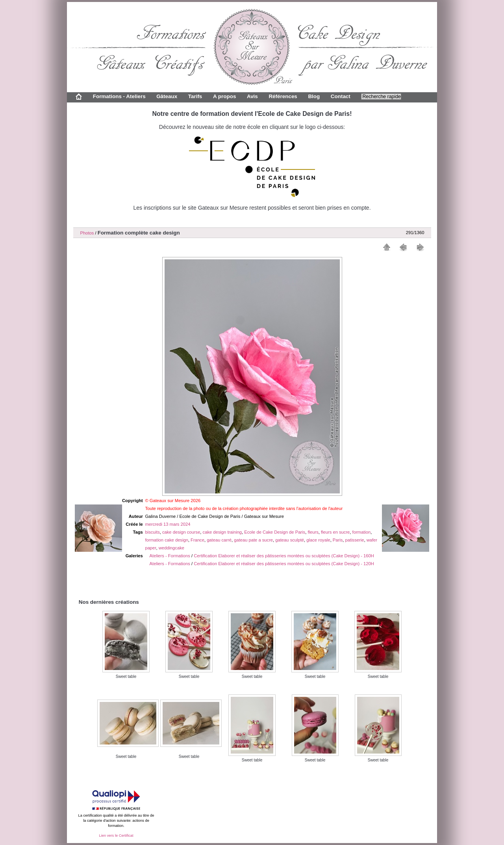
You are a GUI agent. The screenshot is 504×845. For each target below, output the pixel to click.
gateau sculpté (290, 540)
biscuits (152, 532)
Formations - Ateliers (119, 96)
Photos (87, 233)
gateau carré (219, 540)
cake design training (222, 532)
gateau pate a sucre (253, 540)
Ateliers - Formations (170, 556)
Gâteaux (167, 96)
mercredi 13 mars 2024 (168, 524)
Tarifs (195, 96)
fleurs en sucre (335, 532)
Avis (252, 96)
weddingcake (171, 548)
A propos (224, 96)
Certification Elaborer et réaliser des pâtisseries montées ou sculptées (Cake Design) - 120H (284, 564)
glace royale (318, 540)
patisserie (355, 540)
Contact (341, 96)
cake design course (181, 532)
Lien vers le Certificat (116, 836)
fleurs (313, 532)
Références (283, 96)
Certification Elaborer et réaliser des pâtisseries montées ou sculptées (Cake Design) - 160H (284, 556)
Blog (314, 96)
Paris (338, 540)
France (197, 540)
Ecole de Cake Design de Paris (275, 532)
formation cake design (166, 540)
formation (362, 532)
